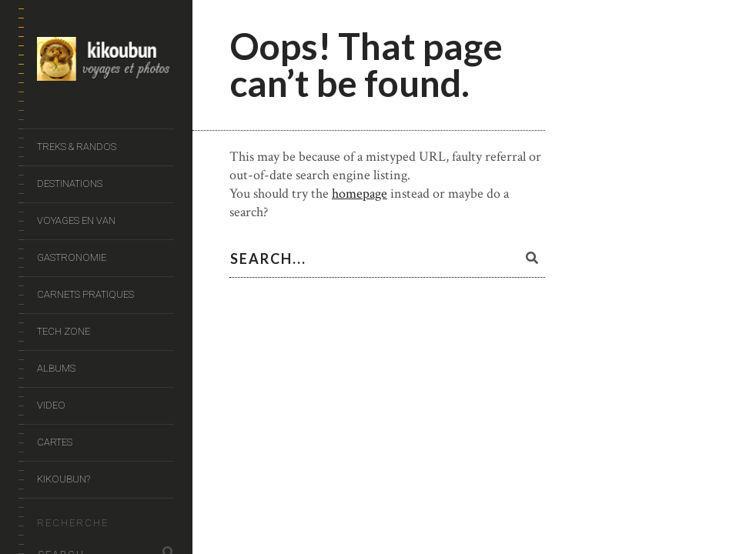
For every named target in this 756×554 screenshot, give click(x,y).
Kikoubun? (64, 479)
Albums (56, 368)
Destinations (70, 184)
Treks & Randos (77, 147)
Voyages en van (76, 220)
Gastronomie (72, 257)
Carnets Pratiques (85, 294)
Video (51, 405)
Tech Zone (64, 331)
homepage (360, 194)
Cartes (55, 442)
